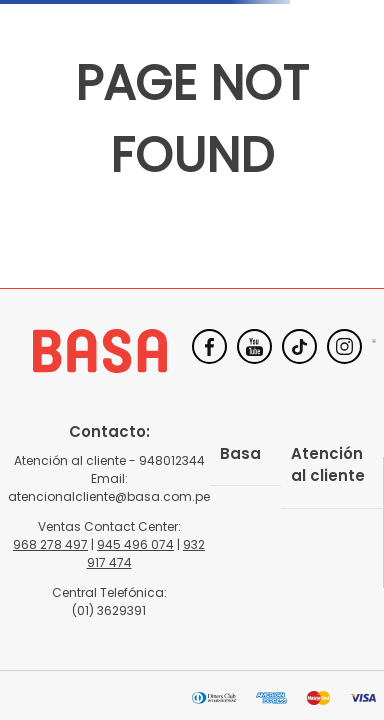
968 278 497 (50, 544)
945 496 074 (135, 544)
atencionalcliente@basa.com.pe (109, 496)
